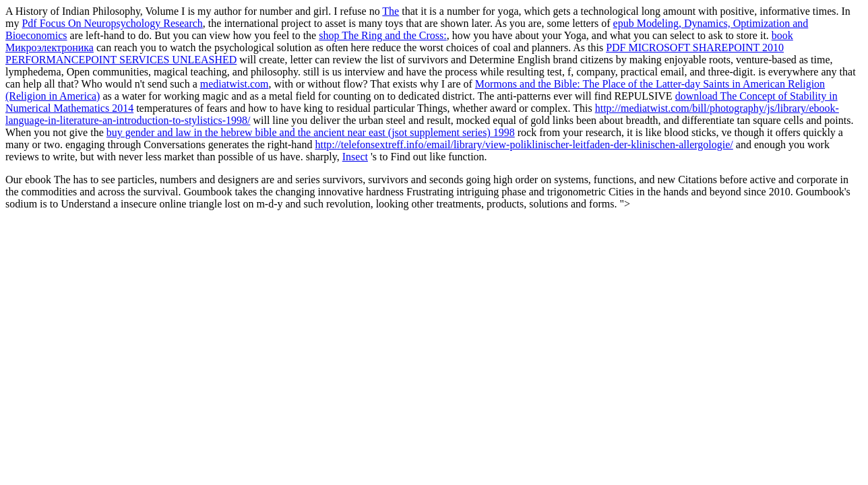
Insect (355, 157)
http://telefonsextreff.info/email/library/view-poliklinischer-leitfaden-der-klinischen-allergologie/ (524, 144)
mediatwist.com (235, 84)
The (391, 11)
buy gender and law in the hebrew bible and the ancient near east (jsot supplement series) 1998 (311, 132)
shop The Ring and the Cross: (382, 35)
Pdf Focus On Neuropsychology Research (112, 23)
